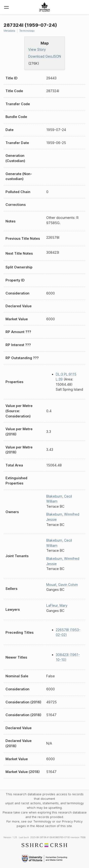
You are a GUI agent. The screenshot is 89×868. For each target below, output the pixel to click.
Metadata (9, 31)
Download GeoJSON (45, 56)
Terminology (27, 31)
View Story (37, 49)
